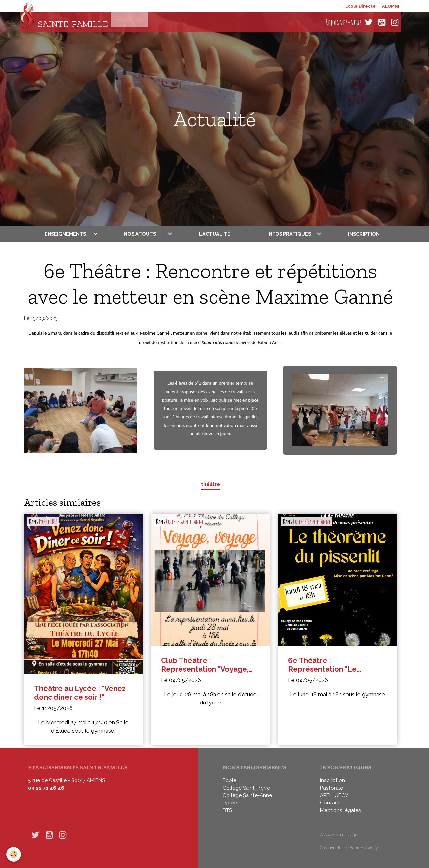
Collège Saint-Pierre (246, 788)
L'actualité (215, 234)
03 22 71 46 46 (46, 788)
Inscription (364, 234)
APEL (326, 795)
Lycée (230, 803)
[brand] (64, 23)
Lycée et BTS (48, 522)
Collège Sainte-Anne (185, 522)
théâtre (211, 484)
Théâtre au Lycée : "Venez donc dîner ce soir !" (80, 693)
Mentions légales (341, 810)
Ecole (230, 780)
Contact (330, 803)
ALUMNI (391, 6)
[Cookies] (14, 854)
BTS (227, 810)
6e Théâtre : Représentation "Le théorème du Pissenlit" (328, 665)
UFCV (341, 795)
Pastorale (331, 788)
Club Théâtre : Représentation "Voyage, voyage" (205, 665)
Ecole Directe (360, 6)
